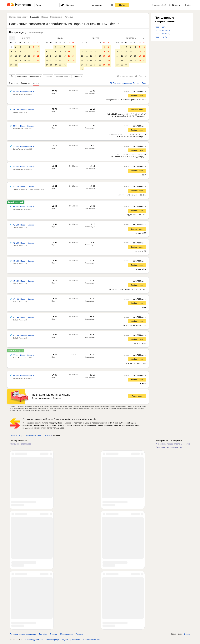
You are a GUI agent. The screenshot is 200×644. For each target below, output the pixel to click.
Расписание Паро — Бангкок (38, 437)
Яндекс (187, 636)
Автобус (69, 17)
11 (25, 52)
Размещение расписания (20, 445)
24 (20, 60)
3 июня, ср (25, 85)
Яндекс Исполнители (91, 641)
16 (16, 56)
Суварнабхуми (90, 95)
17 (20, 56)
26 (29, 60)
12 (29, 52)
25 (25, 60)
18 (25, 56)
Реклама (79, 636)
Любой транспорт (18, 17)
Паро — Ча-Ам (161, 37)
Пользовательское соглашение (23, 636)
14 (38, 52)
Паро (53, 95)
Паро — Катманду (162, 34)
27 (34, 60)
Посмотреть (137, 398)
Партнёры (43, 636)
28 (38, 60)
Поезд (45, 17)
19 (29, 56)
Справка (53, 636)
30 (16, 65)
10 (20, 52)
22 (11, 60)
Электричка (56, 17)
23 (16, 60)
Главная (13, 437)
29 (11, 65)
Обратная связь (66, 636)
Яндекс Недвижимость (34, 641)
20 (34, 56)
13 (34, 52)
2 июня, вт (13, 85)
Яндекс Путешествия (71, 641)
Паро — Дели (160, 27)
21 (38, 56)
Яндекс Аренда (53, 641)
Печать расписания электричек (169, 448)
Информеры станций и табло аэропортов (173, 445)
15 (11, 56)
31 (64, 65)
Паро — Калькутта (162, 30)
